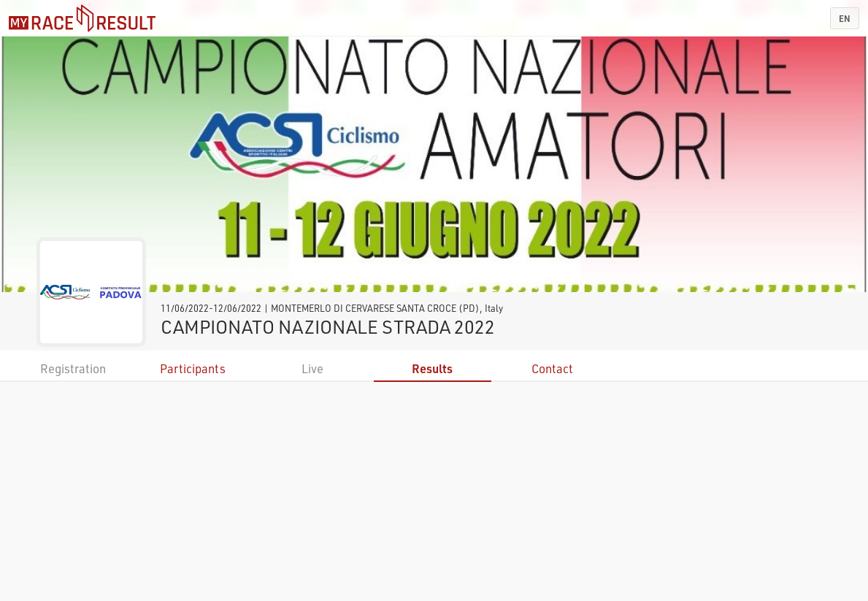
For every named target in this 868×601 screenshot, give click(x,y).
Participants (193, 368)
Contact (552, 368)
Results (432, 368)
